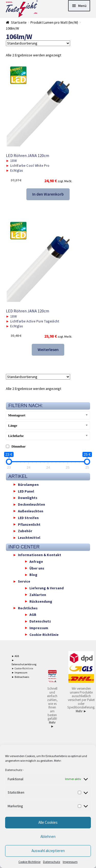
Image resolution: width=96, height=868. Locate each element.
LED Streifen (28, 518)
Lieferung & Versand (47, 588)
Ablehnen (48, 836)
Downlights (28, 498)
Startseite (19, 22)
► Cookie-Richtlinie (22, 668)
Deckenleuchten (31, 504)
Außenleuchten (31, 511)
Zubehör (25, 531)
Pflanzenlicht (29, 524)
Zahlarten (38, 594)
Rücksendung (41, 601)
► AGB (15, 656)
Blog (33, 575)
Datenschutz (14, 770)
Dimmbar (19, 446)
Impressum (70, 862)
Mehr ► (52, 724)
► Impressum (19, 673)
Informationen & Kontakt (40, 555)
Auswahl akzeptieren (48, 851)
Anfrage (36, 561)
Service (24, 581)
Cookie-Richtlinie (29, 862)
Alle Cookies (48, 822)
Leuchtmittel (29, 538)
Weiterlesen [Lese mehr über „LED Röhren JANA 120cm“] (48, 349)
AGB (33, 615)
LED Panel (26, 491)
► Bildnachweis (20, 677)
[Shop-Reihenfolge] (38, 43)
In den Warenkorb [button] (48, 194)
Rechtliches (28, 608)
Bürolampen (28, 484)
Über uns (37, 568)
